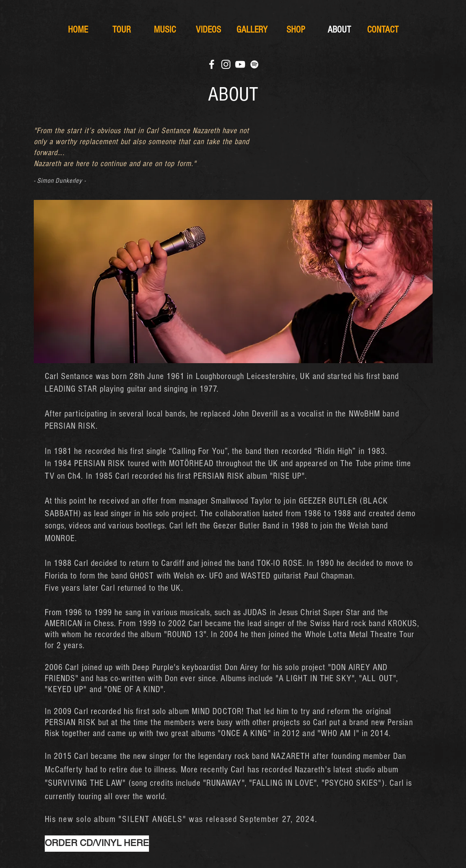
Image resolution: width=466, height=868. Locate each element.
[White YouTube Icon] (240, 64)
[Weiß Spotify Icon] (254, 64)
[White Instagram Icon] (226, 64)
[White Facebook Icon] (212, 64)
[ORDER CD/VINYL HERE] (97, 844)
